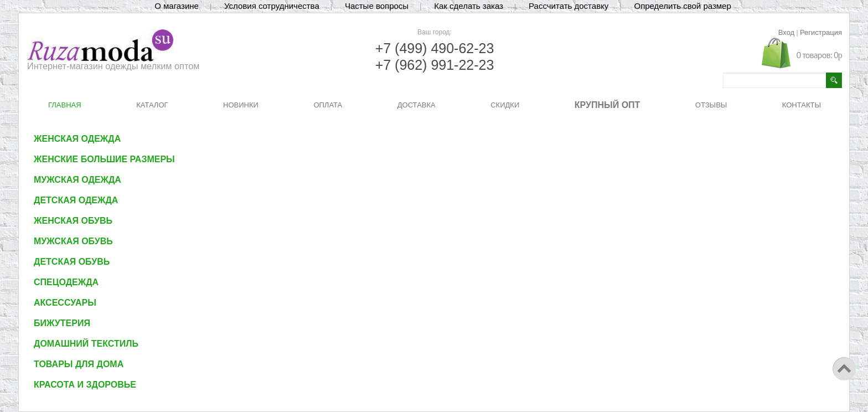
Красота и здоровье (85, 385)
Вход (786, 32)
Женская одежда (77, 139)
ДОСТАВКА (417, 105)
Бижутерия (62, 323)
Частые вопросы (377, 6)
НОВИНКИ (241, 105)
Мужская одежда (77, 180)
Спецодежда (66, 282)
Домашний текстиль (86, 344)
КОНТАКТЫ (802, 105)
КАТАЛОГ (152, 105)
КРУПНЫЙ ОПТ (608, 105)
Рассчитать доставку (569, 6)
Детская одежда (76, 200)
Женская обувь (73, 221)
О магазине (177, 6)
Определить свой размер (682, 6)
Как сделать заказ (469, 6)
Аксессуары (65, 303)
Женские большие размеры (104, 159)
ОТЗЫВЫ (711, 105)
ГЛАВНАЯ (65, 105)
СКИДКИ (505, 105)
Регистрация (821, 32)
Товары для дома (79, 364)
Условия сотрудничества (272, 6)
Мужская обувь (73, 241)
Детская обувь (72, 262)
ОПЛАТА (328, 105)
